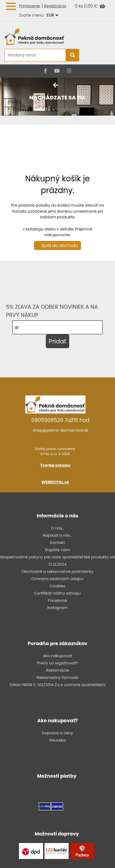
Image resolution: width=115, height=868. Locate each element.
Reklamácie (57, 670)
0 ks (80, 6)
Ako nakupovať (57, 656)
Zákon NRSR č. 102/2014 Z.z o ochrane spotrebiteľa (57, 685)
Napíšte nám (57, 550)
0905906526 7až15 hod (60, 420)
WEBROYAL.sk (55, 482)
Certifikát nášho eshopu (58, 593)
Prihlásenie (30, 6)
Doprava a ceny (57, 733)
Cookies (57, 586)
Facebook (57, 600)
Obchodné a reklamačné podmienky (58, 571)
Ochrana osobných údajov (58, 579)
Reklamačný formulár (57, 678)
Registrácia (55, 6)
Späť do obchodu (59, 245)
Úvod (42, 109)
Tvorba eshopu (55, 465)
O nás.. (57, 528)
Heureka (57, 740)
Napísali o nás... (57, 535)
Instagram (57, 608)
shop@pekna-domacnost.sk (60, 430)
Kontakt (57, 543)
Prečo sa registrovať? (57, 663)
